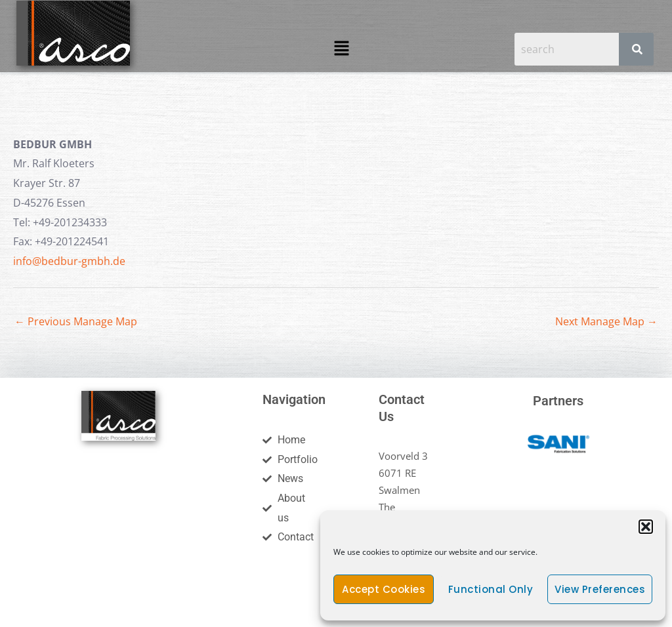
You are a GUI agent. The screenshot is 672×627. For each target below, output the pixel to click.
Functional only (491, 589)
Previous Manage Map (76, 321)
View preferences (600, 589)
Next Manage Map (606, 321)
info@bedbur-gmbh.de (69, 261)
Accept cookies (384, 589)
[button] (646, 527)
